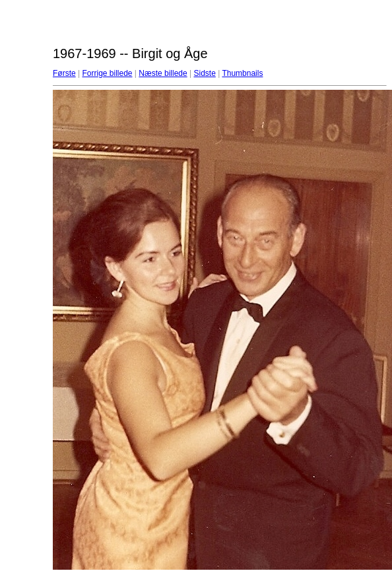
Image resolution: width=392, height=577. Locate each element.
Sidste (204, 73)
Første (64, 73)
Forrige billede (107, 73)
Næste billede (163, 73)
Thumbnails (242, 73)
